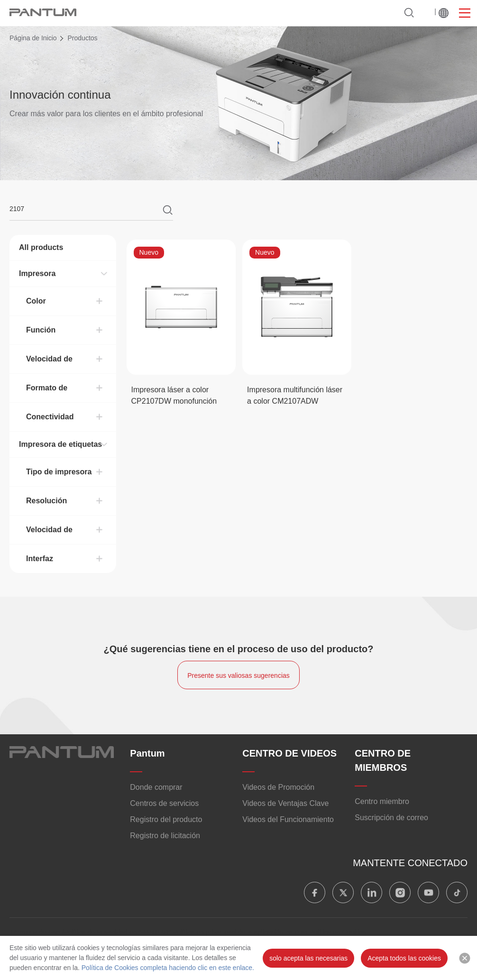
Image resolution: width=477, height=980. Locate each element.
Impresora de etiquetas (60, 444)
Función (41, 330)
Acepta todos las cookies (404, 958)
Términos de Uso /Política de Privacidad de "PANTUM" (90, 932)
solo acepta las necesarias (308, 958)
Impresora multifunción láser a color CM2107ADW (295, 395)
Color (36, 301)
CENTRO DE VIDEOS (289, 753)
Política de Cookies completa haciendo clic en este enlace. (167, 968)
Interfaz (40, 559)
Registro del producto (166, 819)
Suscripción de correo (391, 818)
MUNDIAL (444, 13)
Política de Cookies (338, 932)
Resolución (46, 501)
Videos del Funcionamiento (288, 819)
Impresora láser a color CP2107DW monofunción (174, 395)
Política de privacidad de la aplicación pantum (240, 932)
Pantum (147, 753)
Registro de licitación (165, 836)
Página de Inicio (33, 38)
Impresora (37, 273)
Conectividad (50, 417)
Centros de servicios (164, 803)
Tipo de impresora (59, 472)
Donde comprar (156, 787)
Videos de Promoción (278, 787)
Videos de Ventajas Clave (285, 803)
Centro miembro (382, 801)
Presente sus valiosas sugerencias (238, 675)
